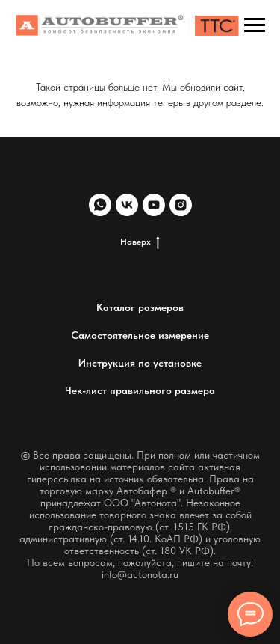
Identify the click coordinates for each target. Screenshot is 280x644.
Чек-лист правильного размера (140, 390)
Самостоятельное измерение (140, 335)
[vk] (127, 205)
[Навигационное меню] (255, 25)
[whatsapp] (100, 205)
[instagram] (181, 205)
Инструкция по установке (140, 363)
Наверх (140, 242)
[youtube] (154, 205)
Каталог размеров (140, 307)
